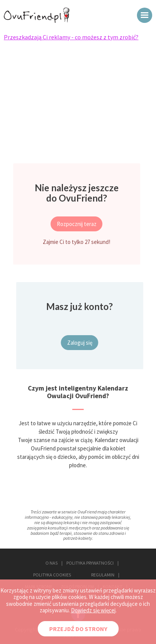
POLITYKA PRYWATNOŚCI (90, 563)
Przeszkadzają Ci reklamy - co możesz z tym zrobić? (71, 37)
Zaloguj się (80, 343)
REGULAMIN (103, 575)
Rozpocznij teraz (77, 224)
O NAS (51, 563)
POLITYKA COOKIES (52, 575)
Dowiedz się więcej (93, 610)
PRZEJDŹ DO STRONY (78, 629)
